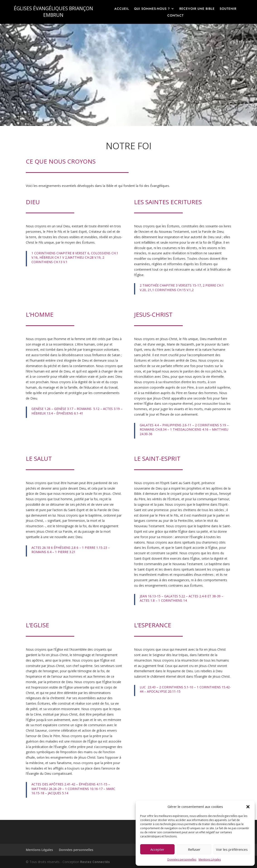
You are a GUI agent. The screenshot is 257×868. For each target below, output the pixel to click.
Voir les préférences (232, 849)
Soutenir (228, 9)
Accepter (157, 849)
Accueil (122, 9)
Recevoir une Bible (197, 9)
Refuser (194, 849)
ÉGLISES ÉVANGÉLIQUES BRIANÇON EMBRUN (53, 12)
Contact (175, 16)
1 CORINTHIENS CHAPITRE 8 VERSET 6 (60, 253)
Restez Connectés (95, 862)
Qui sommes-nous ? (152, 9)
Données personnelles (182, 859)
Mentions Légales (210, 859)
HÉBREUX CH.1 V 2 (53, 257)
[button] (248, 807)
